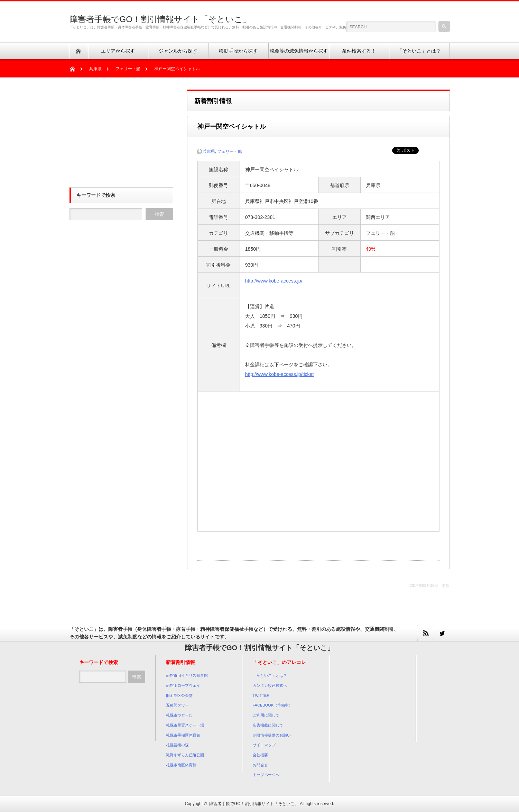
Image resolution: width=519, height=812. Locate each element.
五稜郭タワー (177, 705)
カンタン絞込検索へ (270, 685)
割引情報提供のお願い (272, 735)
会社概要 (260, 755)
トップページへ (266, 775)
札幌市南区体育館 (181, 765)
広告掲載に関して (268, 725)
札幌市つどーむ (179, 715)
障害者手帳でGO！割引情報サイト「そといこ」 (160, 19)
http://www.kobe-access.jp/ (274, 281)
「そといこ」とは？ (270, 675)
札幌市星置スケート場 (185, 725)
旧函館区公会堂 (179, 695)
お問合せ (260, 765)
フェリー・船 (128, 69)
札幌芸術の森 (177, 745)
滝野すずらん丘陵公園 (185, 755)
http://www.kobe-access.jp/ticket (279, 374)
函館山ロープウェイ (183, 685)
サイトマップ (264, 745)
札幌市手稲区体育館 (183, 735)
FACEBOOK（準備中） (273, 705)
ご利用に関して (266, 715)
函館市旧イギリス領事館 (187, 675)
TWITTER (261, 695)
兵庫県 (95, 69)
